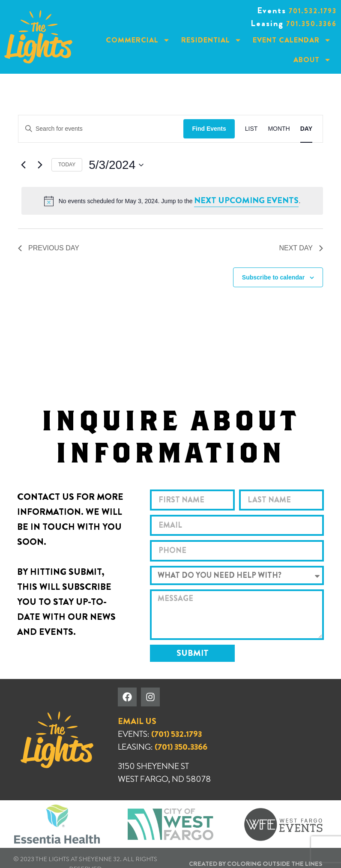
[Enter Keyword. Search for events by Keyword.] (101, 129)
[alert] (172, 201)
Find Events (209, 129)
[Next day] (40, 165)
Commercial (138, 40)
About (312, 60)
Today (67, 165)
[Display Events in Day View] (306, 129)
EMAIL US (137, 721)
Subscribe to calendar (273, 277)
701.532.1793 (313, 11)
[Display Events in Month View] (279, 129)
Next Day (301, 248)
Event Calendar (292, 40)
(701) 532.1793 (176, 734)
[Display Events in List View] (251, 129)
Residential (211, 40)
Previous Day (49, 248)
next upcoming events (246, 200)
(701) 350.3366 (181, 747)
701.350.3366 (311, 24)
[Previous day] (23, 165)
